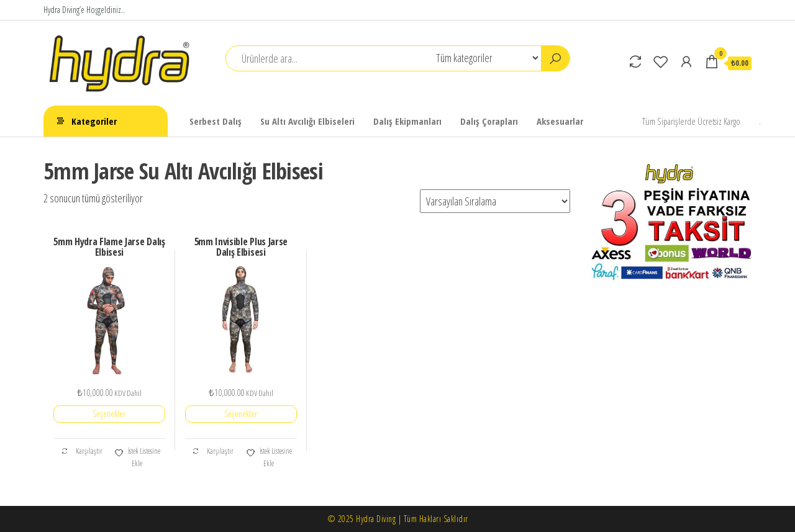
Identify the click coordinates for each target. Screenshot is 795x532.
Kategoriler (94, 121)
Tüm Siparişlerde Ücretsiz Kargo (691, 121)
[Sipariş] (495, 201)
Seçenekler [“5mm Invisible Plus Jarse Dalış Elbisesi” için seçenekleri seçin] (241, 414)
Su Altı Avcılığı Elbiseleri (307, 121)
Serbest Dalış (216, 121)
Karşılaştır (82, 451)
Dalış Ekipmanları (407, 121)
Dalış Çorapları (489, 121)
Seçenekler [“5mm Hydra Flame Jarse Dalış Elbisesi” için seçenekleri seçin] (109, 414)
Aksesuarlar (560, 121)
